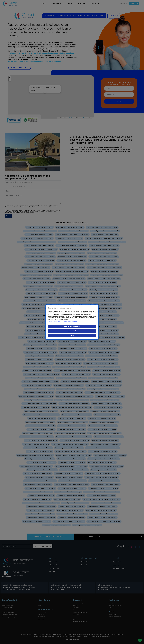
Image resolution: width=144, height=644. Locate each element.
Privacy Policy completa (70, 322)
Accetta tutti (72, 331)
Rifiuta (72, 335)
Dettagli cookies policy (55, 322)
